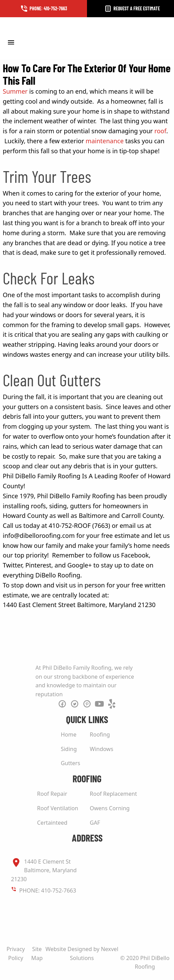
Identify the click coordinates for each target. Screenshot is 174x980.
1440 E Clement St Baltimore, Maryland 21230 (44, 870)
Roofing (100, 734)
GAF (95, 823)
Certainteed (52, 823)
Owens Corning (110, 808)
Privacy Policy (16, 953)
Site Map (37, 953)
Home (69, 734)
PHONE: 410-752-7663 (48, 890)
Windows (101, 749)
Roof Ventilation (58, 808)
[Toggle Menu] (11, 42)
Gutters (70, 763)
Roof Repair (52, 794)
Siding (69, 749)
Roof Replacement (113, 794)
